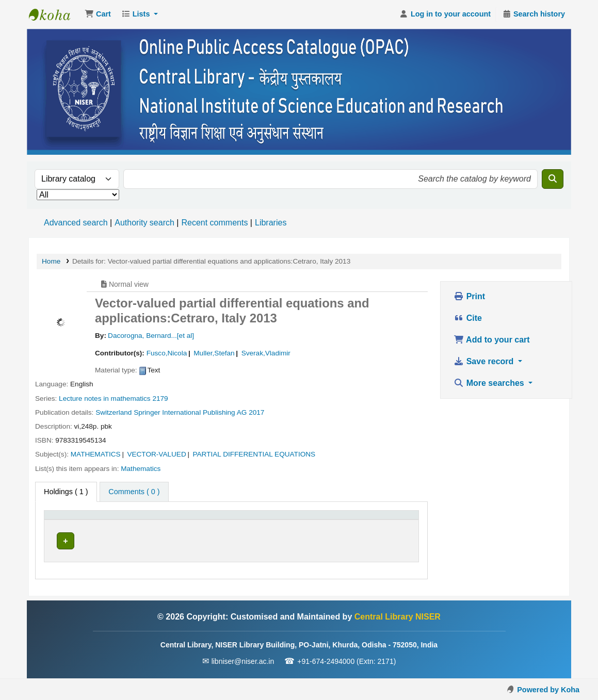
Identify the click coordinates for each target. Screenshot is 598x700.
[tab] (134, 492)
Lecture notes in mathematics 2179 (114, 398)
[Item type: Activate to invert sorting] (73, 521)
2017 (256, 412)
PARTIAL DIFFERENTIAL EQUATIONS (254, 454)
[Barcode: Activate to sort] (392, 521)
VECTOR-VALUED (156, 454)
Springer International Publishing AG (190, 412)
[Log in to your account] (445, 14)
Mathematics (141, 469)
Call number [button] (205, 520)
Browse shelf (257, 541)
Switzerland (114, 412)
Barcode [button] (384, 520)
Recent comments (214, 223)
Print (469, 296)
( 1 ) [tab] (66, 492)
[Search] (553, 179)
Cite (468, 318)
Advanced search (76, 223)
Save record (485, 361)
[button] (98, 14)
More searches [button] (490, 383)
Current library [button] (132, 520)
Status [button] (311, 520)
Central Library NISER (55, 14)
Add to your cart (491, 340)
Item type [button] (65, 520)
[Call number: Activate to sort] (237, 521)
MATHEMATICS (96, 454)
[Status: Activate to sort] (330, 521)
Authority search (144, 223)
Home (51, 261)
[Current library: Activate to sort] (141, 521)
